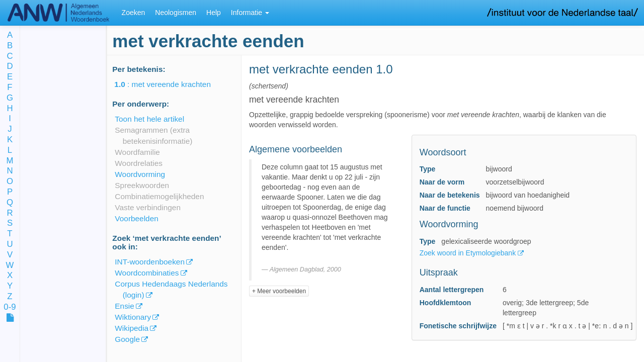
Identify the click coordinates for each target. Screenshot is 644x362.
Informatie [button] (250, 13)
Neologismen (176, 13)
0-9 (10, 307)
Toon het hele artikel (149, 119)
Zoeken (134, 13)
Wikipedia (132, 328)
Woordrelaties (139, 163)
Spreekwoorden (142, 185)
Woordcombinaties (147, 273)
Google (127, 339)
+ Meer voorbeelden (279, 291)
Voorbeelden (136, 218)
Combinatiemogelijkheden (159, 196)
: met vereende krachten (170, 84)
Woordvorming (140, 174)
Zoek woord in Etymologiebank (469, 253)
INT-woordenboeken (150, 262)
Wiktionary (133, 317)
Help (214, 13)
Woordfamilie (137, 152)
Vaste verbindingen (148, 207)
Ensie (125, 306)
